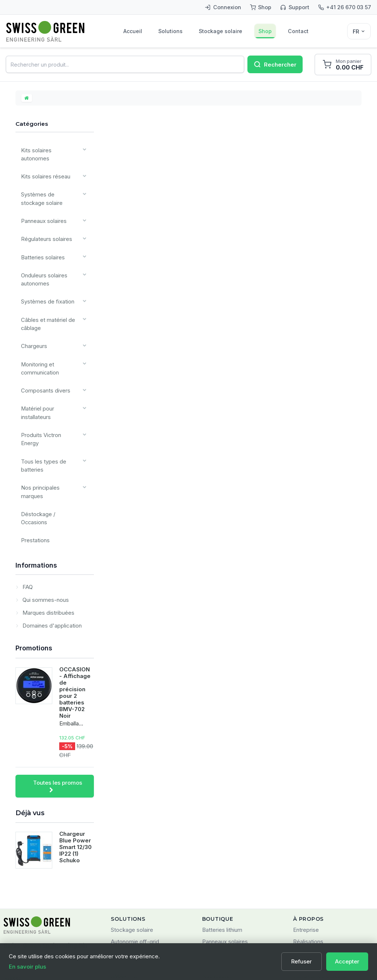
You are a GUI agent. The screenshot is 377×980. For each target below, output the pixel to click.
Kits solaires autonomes (48, 151)
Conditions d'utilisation (321, 888)
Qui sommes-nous (45, 512)
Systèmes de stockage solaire (48, 185)
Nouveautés (217, 888)
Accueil (133, 31)
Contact (300, 31)
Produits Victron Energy (49, 386)
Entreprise (306, 842)
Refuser (302, 961)
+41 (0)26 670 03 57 (31, 904)
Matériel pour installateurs (36, 367)
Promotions (34, 560)
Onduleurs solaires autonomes (43, 253)
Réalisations (308, 854)
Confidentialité (311, 900)
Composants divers (43, 348)
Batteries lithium (222, 842)
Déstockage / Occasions (50, 439)
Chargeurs (33, 310)
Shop (267, 31)
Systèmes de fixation (45, 272)
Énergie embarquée (136, 877)
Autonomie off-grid (135, 854)
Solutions (171, 31)
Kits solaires (217, 865)
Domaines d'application (51, 538)
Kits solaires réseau (43, 166)
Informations (36, 477)
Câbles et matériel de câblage (46, 291)
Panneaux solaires (42, 204)
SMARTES (124, 888)
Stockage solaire (222, 31)
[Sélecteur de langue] (359, 31)
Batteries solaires (41, 235)
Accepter (347, 961)
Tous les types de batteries (42, 405)
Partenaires (307, 865)
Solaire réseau (129, 865)
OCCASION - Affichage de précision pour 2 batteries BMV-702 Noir (75, 605)
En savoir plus (27, 967)
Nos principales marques (50, 424)
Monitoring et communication (38, 329)
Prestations (33, 454)
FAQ (27, 499)
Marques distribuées (48, 525)
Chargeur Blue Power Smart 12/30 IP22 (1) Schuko (75, 759)
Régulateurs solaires (45, 219)
